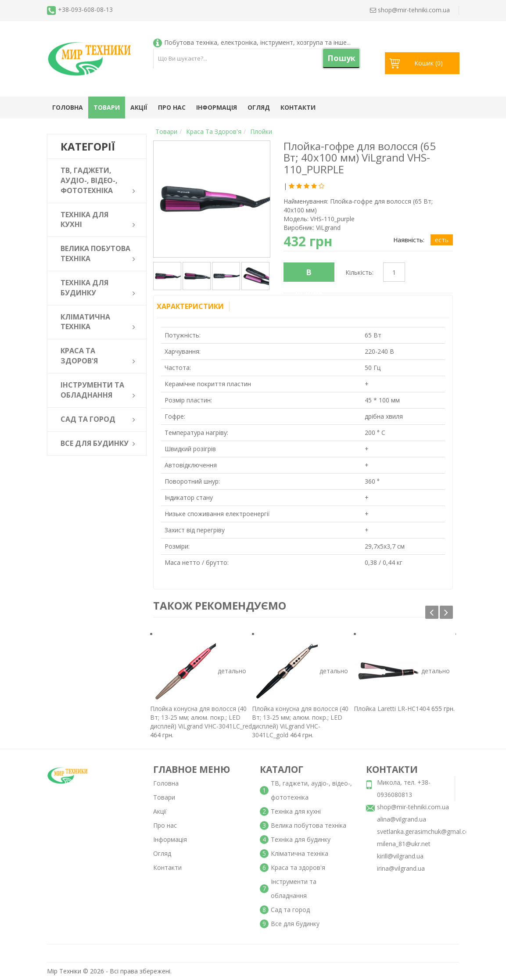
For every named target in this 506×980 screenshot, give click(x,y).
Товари (107, 107)
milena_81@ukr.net (404, 844)
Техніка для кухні (296, 811)
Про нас (172, 107)
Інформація (217, 107)
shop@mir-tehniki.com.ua (413, 807)
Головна (68, 107)
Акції (139, 107)
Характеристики (190, 306)
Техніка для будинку (301, 839)
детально (232, 670)
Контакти (298, 107)
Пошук (341, 58)
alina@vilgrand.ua (402, 819)
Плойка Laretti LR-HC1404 (392, 709)
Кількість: (359, 272)
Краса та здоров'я (214, 131)
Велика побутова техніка (309, 825)
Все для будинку (295, 924)
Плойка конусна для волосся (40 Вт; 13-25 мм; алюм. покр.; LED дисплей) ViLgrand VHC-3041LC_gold (300, 722)
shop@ (410, 10)
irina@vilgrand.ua (401, 868)
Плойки (261, 131)
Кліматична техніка (300, 853)
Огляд (259, 107)
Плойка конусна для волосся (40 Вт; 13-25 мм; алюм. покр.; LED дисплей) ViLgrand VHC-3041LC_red (201, 717)
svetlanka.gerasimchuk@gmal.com (426, 831)
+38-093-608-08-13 (85, 9)
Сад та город (290, 910)
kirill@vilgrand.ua (400, 856)
